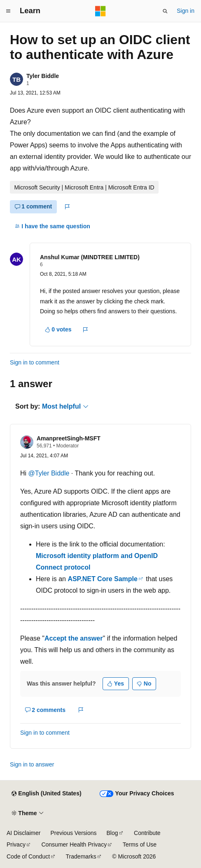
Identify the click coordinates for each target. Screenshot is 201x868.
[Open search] (165, 11)
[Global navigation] (8, 11)
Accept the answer (74, 638)
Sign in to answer (32, 764)
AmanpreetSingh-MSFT (69, 438)
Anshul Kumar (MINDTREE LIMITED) (90, 257)
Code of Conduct (28, 856)
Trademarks (81, 856)
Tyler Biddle (43, 76)
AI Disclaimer (23, 833)
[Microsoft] (100, 11)
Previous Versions (73, 833)
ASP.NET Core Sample (103, 579)
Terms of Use (140, 844)
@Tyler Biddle (50, 473)
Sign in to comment (35, 362)
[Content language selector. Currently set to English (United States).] (46, 794)
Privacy (16, 844)
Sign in (186, 11)
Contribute (147, 833)
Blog (112, 833)
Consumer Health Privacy (74, 844)
